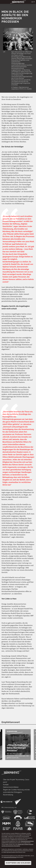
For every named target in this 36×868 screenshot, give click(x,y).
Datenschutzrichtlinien (27, 841)
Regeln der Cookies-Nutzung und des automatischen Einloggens (17, 845)
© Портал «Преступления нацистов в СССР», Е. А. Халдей (21, 88)
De (32, 2)
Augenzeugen (12, 732)
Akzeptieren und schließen (18, 863)
